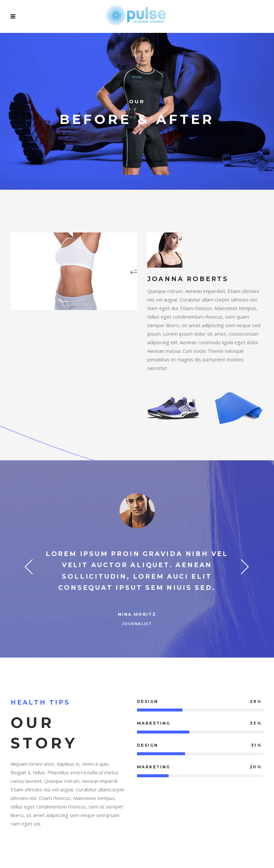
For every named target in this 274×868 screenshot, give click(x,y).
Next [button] (245, 566)
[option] (137, 561)
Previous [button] (29, 566)
